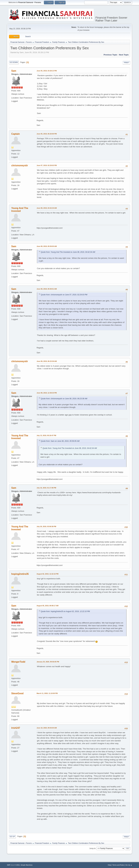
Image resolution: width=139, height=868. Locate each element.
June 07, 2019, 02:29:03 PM (47, 165)
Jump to (92, 848)
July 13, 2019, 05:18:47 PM (46, 435)
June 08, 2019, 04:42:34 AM (47, 208)
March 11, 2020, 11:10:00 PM (47, 693)
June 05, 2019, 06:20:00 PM (47, 134)
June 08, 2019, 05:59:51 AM (47, 289)
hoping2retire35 (20, 574)
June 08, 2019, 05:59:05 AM (47, 246)
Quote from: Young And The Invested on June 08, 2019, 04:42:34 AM (68, 252)
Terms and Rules (118, 865)
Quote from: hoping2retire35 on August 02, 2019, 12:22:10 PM (65, 611)
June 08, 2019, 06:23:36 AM (47, 361)
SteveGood (17, 693)
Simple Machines (26, 865)
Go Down (14, 62)
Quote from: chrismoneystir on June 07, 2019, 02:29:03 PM (64, 295)
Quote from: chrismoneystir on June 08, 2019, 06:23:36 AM (64, 399)
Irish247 (16, 728)
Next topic (124, 55)
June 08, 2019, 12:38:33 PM (47, 393)
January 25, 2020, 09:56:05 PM (48, 662)
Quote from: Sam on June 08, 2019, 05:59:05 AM (60, 441)
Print (126, 63)
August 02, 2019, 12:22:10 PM (47, 574)
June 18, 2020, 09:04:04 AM (47, 728)
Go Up (12, 837)
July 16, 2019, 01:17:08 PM (46, 488)
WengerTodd (18, 662)
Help (109, 865)
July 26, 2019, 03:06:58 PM (46, 526)
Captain (16, 134)
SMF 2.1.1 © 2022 (13, 865)
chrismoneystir (20, 165)
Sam (14, 71)
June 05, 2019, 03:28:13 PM (47, 71)
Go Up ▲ (129, 865)
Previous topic (110, 55)
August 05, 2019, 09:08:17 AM (48, 606)
